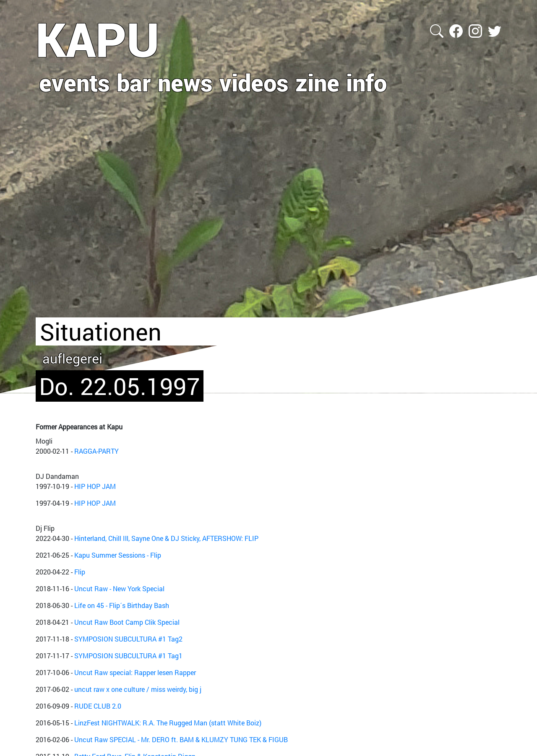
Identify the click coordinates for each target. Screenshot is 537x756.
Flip (80, 572)
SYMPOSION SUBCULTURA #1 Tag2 (128, 639)
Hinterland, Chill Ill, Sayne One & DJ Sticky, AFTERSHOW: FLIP (166, 538)
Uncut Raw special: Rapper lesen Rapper (135, 672)
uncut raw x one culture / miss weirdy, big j (138, 689)
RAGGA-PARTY (96, 451)
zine (317, 82)
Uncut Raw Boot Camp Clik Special (127, 622)
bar (134, 82)
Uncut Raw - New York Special (119, 588)
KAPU (98, 39)
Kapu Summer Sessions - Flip (118, 555)
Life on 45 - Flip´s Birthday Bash (122, 605)
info (366, 82)
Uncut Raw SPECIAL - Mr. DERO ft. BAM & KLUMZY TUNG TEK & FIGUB (181, 739)
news (185, 82)
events (74, 82)
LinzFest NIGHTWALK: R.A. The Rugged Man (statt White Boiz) (168, 723)
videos (254, 82)
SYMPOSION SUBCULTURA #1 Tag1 (128, 656)
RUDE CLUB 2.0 (98, 706)
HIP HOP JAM (95, 486)
